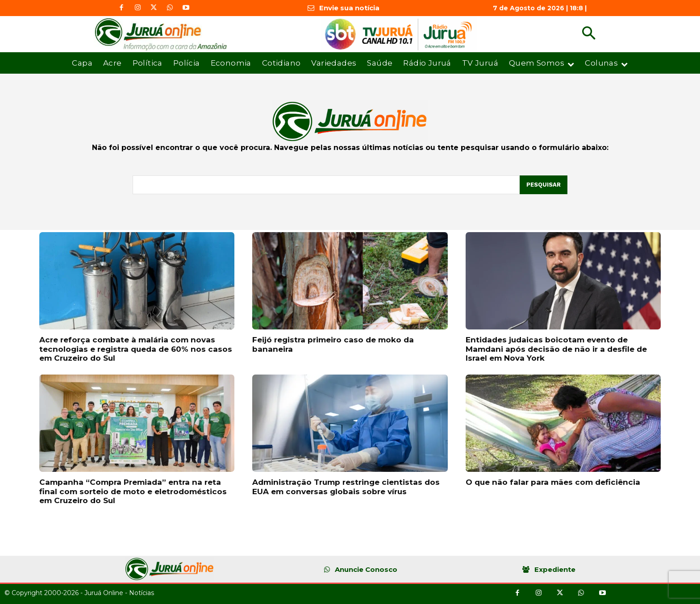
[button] (589, 34)
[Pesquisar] (544, 185)
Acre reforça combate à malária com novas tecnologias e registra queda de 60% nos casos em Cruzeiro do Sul (136, 349)
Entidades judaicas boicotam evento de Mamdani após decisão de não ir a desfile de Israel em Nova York (556, 349)
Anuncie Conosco (366, 569)
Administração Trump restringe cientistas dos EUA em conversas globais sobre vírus (346, 487)
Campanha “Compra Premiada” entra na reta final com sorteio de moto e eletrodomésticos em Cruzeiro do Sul (133, 491)
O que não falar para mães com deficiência (553, 482)
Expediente (555, 569)
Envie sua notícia (349, 8)
